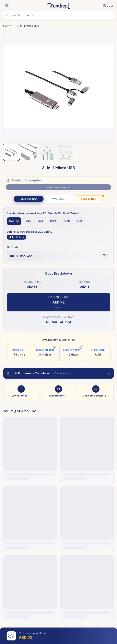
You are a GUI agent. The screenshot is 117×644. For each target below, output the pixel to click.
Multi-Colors (16, 237)
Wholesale (58, 199)
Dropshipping (29, 199)
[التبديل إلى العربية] (108, 6)
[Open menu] (7, 6)
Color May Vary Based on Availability (29, 232)
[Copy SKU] (104, 256)
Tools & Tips (92, 198)
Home (7, 26)
